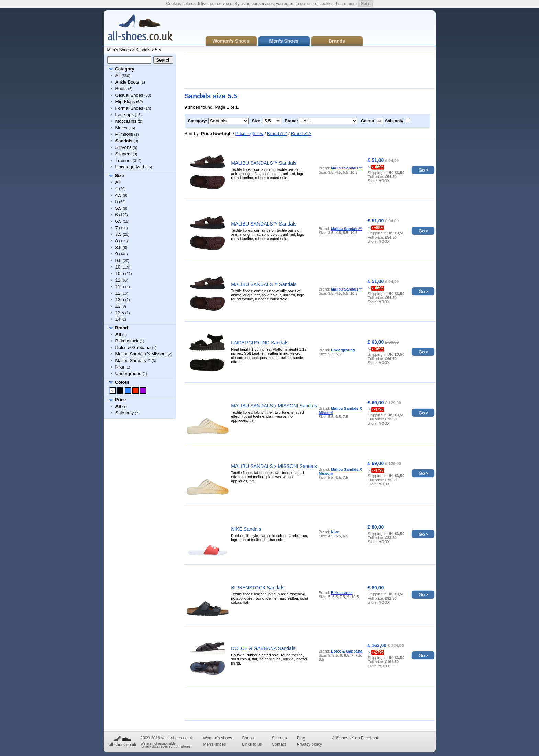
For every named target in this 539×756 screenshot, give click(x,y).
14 (118, 319)
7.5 (119, 234)
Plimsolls (124, 134)
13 (118, 306)
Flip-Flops (125, 102)
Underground (129, 374)
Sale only (125, 413)
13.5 (120, 313)
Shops (248, 738)
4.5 (119, 195)
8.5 (119, 247)
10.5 (120, 273)
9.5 (119, 260)
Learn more (346, 4)
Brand (122, 328)
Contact (279, 744)
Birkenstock (127, 341)
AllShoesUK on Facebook (356, 738)
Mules (122, 128)
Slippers (124, 154)
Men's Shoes (119, 50)
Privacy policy (310, 744)
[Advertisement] (310, 71)
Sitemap (279, 738)
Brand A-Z (277, 134)
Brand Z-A (301, 134)
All (118, 75)
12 (118, 293)
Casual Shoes (129, 95)
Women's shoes (217, 738)
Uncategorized (130, 167)
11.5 (120, 287)
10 (118, 267)
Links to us (252, 744)
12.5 (120, 300)
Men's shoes (214, 744)
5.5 (158, 50)
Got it (366, 4)
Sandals (143, 50)
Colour (122, 382)
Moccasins (126, 121)
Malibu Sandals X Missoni (141, 354)
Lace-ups (125, 115)
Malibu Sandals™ (133, 360)
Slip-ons (124, 147)
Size (120, 176)
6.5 (119, 221)
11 (118, 280)
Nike (120, 367)
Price (121, 400)
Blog (301, 738)
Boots (121, 89)
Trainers (124, 160)
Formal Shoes (129, 108)
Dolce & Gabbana (133, 347)
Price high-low (250, 134)
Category (125, 69)
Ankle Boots (127, 82)
